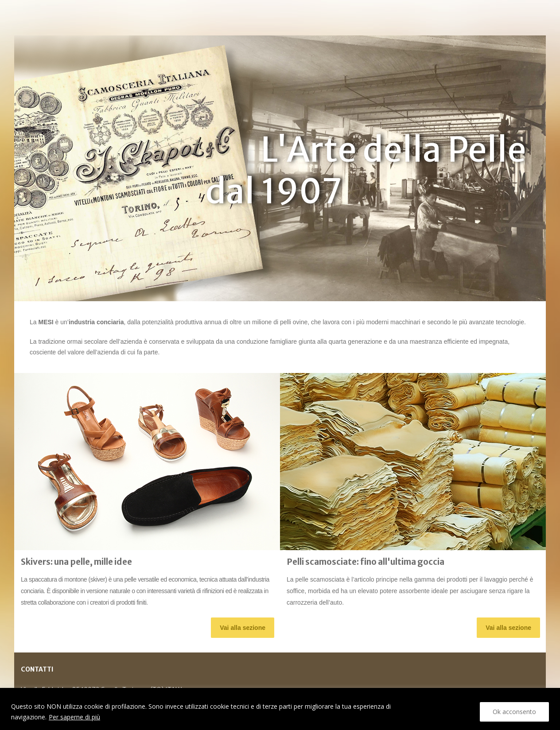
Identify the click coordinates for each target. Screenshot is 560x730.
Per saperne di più (74, 717)
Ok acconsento (514, 712)
